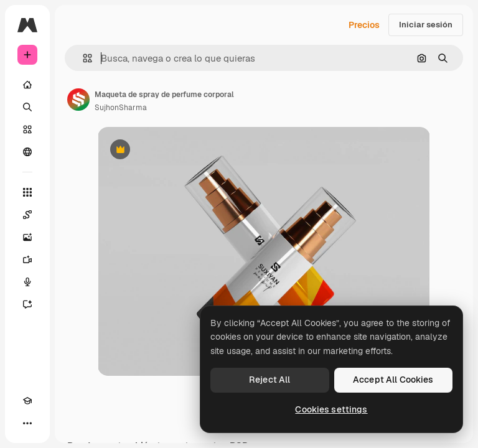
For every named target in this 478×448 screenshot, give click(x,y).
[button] (82, 58)
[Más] (27, 423)
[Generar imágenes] (27, 237)
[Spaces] (27, 215)
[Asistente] (27, 304)
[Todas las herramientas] (27, 192)
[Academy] (27, 401)
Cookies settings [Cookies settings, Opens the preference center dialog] (331, 409)
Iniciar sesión (426, 25)
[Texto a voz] (27, 282)
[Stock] (27, 129)
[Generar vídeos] (27, 259)
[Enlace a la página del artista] (78, 100)
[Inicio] (27, 85)
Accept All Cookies (393, 380)
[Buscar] (27, 107)
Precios (364, 25)
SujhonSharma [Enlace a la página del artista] (121, 108)
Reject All (269, 380)
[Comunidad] (27, 152)
